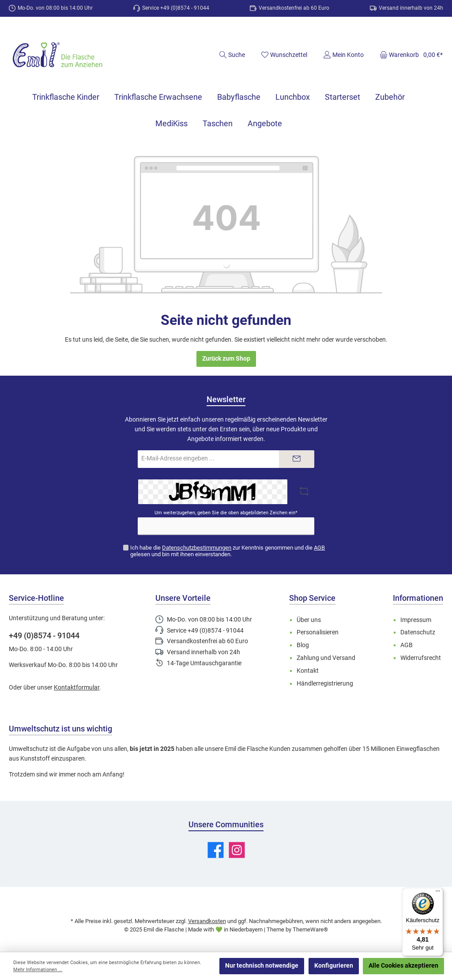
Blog (303, 645)
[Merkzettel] (284, 55)
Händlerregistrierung (325, 684)
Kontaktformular (77, 688)
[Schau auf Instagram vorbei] (237, 850)
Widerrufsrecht (421, 658)
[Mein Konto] (343, 55)
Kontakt (308, 671)
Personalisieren (318, 632)
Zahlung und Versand (326, 658)
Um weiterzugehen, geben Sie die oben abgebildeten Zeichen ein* (226, 513)
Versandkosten (207, 921)
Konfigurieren (334, 966)
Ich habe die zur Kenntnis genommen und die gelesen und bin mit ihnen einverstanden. (228, 551)
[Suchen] (232, 55)
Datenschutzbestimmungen (197, 548)
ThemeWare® (310, 929)
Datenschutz (418, 632)
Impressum (416, 620)
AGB (319, 548)
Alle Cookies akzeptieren (403, 966)
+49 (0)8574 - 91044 (44, 635)
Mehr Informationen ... (38, 970)
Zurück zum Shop (226, 359)
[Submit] (297, 459)
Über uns (309, 620)
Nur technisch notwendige (262, 966)
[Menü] (438, 893)
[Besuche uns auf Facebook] (216, 850)
